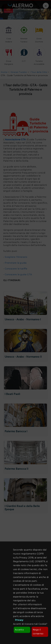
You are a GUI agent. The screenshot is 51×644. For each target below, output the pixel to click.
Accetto (19, 630)
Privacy (19, 620)
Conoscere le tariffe (16, 269)
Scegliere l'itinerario (16, 257)
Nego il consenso (38, 632)
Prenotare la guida (16, 263)
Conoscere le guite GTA (18, 275)
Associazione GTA (15, 140)
